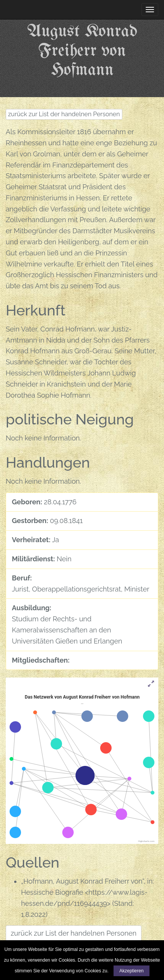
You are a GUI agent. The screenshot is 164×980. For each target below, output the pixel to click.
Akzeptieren (131, 971)
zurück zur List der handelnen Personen (64, 114)
